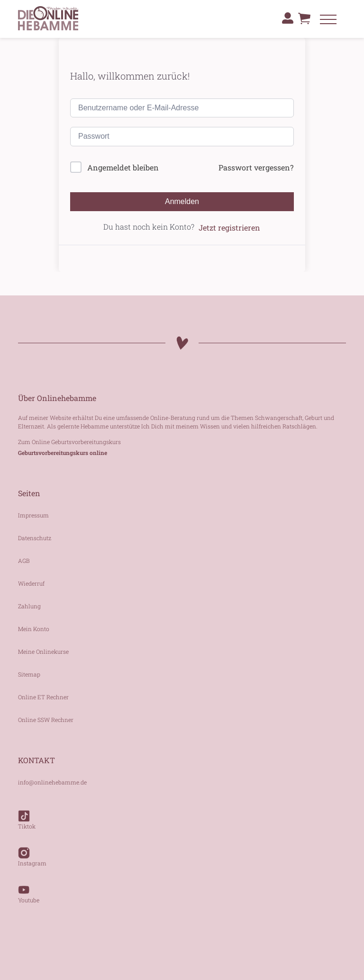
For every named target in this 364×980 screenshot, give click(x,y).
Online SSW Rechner (46, 720)
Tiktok (27, 815)
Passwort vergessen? (256, 167)
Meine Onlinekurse (43, 651)
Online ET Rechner (43, 697)
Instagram (32, 852)
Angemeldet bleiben (123, 167)
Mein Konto (34, 629)
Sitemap (29, 674)
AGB (24, 561)
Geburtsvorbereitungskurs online (63, 453)
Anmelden (182, 201)
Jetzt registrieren (229, 227)
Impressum (33, 515)
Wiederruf (31, 583)
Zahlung (29, 606)
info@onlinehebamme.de (52, 782)
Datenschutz (35, 538)
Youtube (29, 889)
